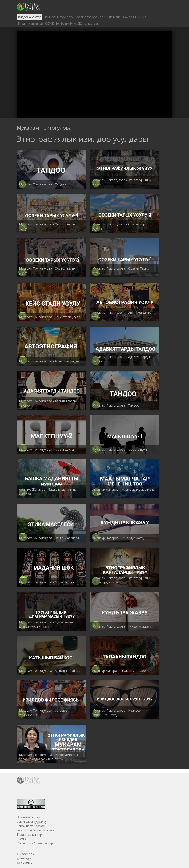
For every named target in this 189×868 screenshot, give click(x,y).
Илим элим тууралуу (58, 17)
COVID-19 (52, 23)
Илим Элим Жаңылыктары (80, 23)
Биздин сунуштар (30, 23)
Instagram (26, 858)
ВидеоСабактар (30, 17)
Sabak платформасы (90, 17)
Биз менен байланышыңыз (127, 17)
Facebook (25, 854)
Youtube (25, 863)
